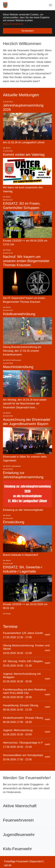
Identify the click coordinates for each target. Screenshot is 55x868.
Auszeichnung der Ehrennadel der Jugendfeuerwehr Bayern (27, 422)
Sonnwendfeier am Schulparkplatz (24, 755)
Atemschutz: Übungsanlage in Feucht (26, 743)
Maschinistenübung (18, 367)
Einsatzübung (14, 522)
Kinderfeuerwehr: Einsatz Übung (23, 718)
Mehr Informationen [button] (13, 24)
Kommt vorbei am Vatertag (24, 155)
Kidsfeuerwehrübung (19, 314)
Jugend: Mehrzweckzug (18, 730)
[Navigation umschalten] (50, 5)
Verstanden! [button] (27, 31)
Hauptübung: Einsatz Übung (21, 705)
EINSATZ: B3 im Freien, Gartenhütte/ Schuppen (22, 206)
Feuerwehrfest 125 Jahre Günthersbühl (27, 633)
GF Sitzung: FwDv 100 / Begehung (25, 661)
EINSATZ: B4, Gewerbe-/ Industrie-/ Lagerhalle (23, 569)
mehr (48, 635)
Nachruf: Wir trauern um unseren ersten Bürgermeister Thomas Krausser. (26, 261)
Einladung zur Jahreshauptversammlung (23, 475)
